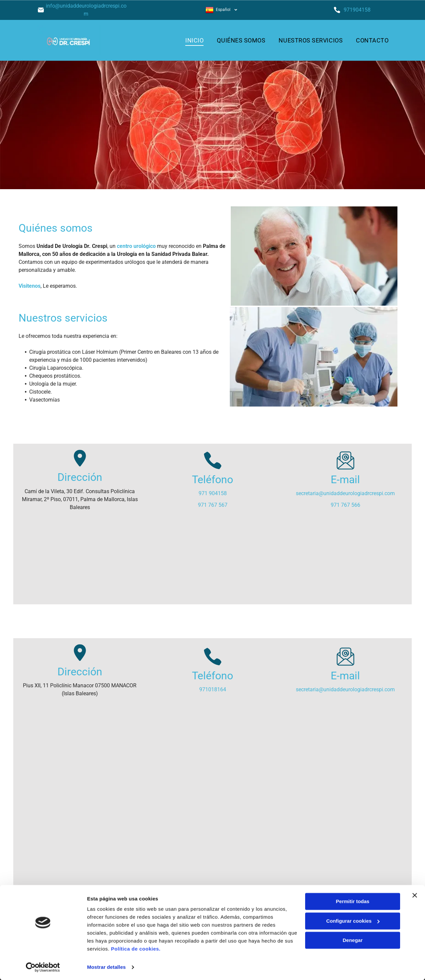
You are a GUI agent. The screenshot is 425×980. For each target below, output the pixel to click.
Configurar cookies (353, 920)
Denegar (353, 940)
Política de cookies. (136, 949)
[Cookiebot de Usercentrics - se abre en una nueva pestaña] (43, 967)
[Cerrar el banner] (415, 895)
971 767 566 (345, 505)
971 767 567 (213, 505)
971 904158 (213, 493)
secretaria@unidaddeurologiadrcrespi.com (345, 493)
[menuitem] (194, 40)
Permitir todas (353, 901)
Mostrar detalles (106, 967)
